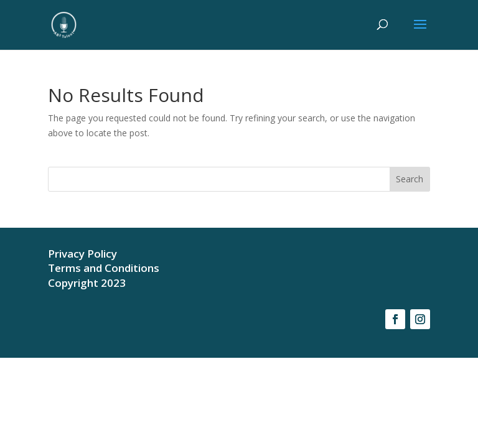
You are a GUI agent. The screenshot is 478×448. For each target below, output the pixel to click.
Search (410, 179)
